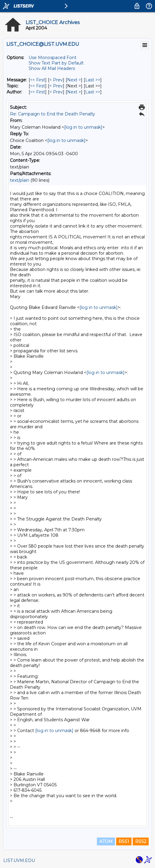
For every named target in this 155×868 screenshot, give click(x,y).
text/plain (20, 180)
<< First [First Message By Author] (38, 92)
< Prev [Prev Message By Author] (56, 92)
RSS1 (124, 841)
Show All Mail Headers (52, 68)
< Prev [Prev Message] (56, 80)
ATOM (106, 841)
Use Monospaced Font (53, 58)
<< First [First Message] (38, 80)
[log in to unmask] (83, 127)
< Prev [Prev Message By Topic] (56, 86)
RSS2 (141, 841)
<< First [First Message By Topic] (38, 86)
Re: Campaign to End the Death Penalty (53, 114)
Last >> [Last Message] (93, 80)
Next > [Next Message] (74, 80)
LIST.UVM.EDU (19, 860)
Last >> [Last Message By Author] (93, 92)
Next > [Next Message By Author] (74, 92)
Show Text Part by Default (56, 63)
